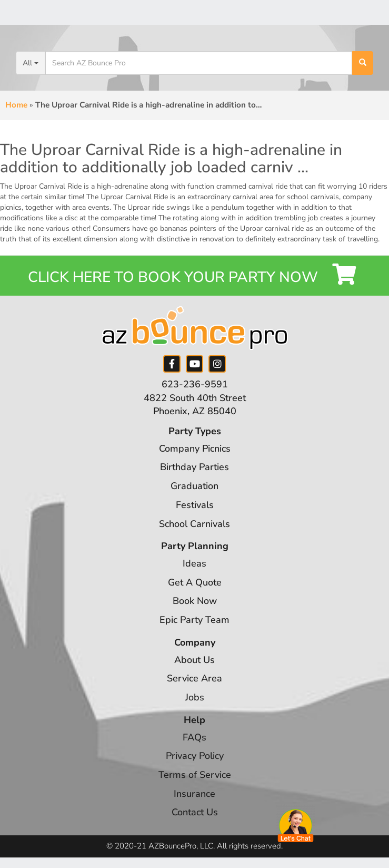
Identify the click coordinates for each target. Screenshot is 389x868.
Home (16, 105)
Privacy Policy (195, 756)
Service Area (194, 678)
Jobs (195, 697)
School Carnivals (194, 524)
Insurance (194, 794)
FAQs (194, 737)
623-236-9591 (195, 384)
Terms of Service (195, 775)
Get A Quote (195, 582)
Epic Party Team (194, 620)
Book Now (195, 601)
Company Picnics (195, 448)
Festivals (195, 505)
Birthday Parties (194, 467)
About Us (194, 660)
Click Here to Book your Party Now (194, 275)
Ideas (194, 563)
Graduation (194, 486)
